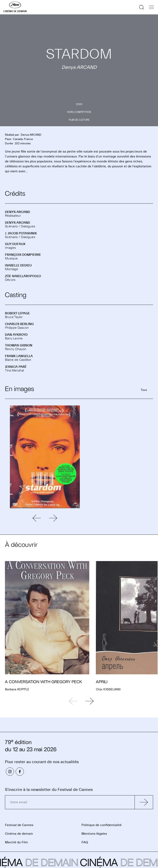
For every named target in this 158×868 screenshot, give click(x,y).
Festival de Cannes (19, 825)
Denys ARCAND (17, 212)
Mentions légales (94, 834)
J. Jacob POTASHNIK (21, 233)
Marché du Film (16, 842)
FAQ (85, 842)
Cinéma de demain (19, 834)
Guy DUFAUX (15, 244)
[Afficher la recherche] (142, 7)
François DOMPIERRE (23, 255)
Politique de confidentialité (102, 825)
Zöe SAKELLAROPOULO (23, 276)
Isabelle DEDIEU (18, 265)
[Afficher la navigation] (151, 7)
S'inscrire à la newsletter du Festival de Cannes (49, 790)
